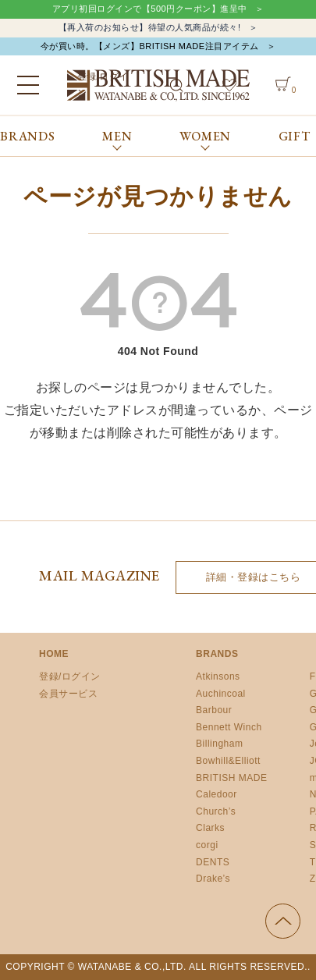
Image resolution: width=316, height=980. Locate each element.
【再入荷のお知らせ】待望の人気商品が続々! (150, 27)
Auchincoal (221, 694)
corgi (207, 845)
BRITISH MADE (231, 778)
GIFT (295, 136)
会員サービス (68, 694)
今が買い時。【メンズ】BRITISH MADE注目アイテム (150, 46)
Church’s (216, 811)
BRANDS (28, 136)
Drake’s (213, 879)
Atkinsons (218, 676)
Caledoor (217, 794)
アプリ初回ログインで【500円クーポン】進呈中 (150, 9)
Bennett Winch (229, 727)
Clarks (210, 828)
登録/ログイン (70, 676)
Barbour (214, 710)
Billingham (219, 744)
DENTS (213, 862)
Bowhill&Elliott (228, 761)
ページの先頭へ (283, 921)
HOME (54, 654)
